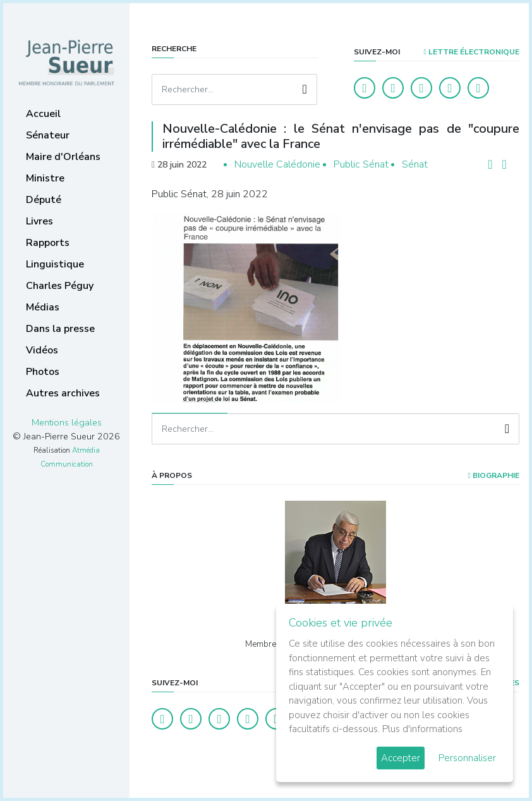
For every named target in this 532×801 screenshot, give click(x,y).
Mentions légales (67, 422)
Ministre (45, 178)
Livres (39, 221)
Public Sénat (361, 164)
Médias (43, 307)
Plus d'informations (422, 729)
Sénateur (48, 135)
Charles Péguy (60, 286)
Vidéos (42, 350)
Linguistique (55, 264)
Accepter (401, 758)
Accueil (43, 114)
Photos (43, 372)
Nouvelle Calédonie (277, 164)
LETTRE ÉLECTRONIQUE (472, 52)
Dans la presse (60, 329)
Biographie (494, 475)
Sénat (415, 164)
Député (44, 200)
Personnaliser (467, 758)
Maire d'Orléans (63, 157)
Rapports (48, 243)
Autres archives (63, 393)
